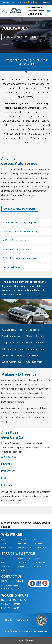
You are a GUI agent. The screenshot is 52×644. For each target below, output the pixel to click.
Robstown (7, 485)
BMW (36, 559)
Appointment (24, 547)
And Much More (34, 362)
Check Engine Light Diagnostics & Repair (13, 339)
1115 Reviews (37, 3)
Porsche (38, 566)
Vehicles (22, 544)
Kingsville (7, 464)
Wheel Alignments (12, 362)
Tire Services (33, 355)
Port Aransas (8, 471)
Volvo (21, 566)
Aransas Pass (9, 457)
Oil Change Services (12, 349)
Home (4, 540)
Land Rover (40, 563)
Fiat (3, 570)
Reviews (38, 544)
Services (22, 540)
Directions (7, 547)
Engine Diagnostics (36, 343)
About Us (6, 544)
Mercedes (23, 563)
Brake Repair (33, 330)
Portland (6, 478)
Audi (3, 559)
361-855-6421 (36, 14)
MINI (3, 563)
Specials (38, 540)
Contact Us (40, 547)
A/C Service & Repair (13, 330)
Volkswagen (24, 559)
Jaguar (5, 566)
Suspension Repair (36, 349)
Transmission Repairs (13, 355)
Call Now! (26, 641)
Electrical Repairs (35, 336)
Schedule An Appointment (21, 37)
